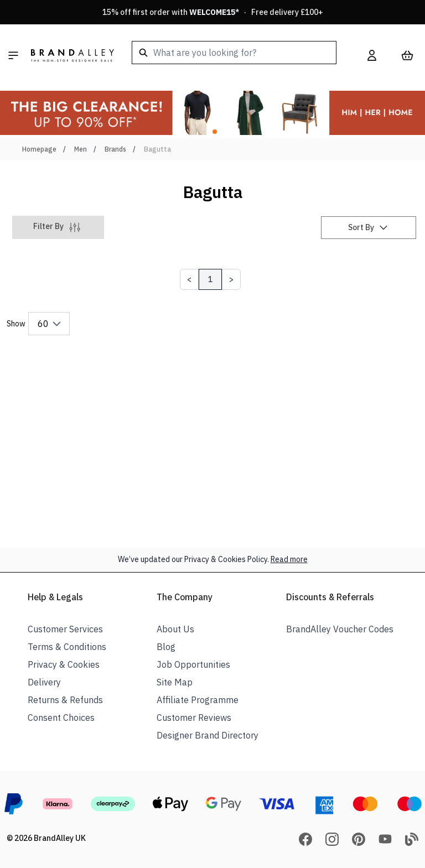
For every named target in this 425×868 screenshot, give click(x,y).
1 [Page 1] (210, 279)
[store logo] (72, 55)
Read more (289, 559)
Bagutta (157, 149)
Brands (115, 149)
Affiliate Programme (198, 700)
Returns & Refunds (65, 700)
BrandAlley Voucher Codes (340, 629)
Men (81, 149)
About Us (175, 629)
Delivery (44, 682)
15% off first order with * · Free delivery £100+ (213, 12)
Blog (166, 647)
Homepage (39, 149)
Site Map (175, 682)
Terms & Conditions (67, 647)
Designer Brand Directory (208, 735)
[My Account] (372, 55)
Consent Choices (61, 718)
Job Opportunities (193, 664)
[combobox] (234, 53)
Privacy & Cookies (64, 664)
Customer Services (65, 629)
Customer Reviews (194, 718)
